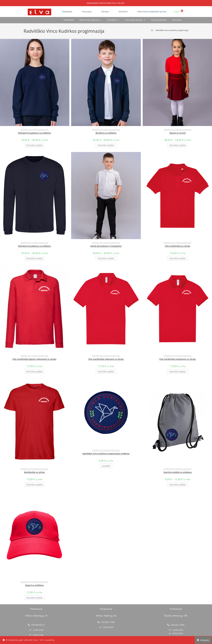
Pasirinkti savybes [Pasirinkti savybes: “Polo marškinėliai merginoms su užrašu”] (178, 371)
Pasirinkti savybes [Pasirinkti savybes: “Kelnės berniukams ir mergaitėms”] (106, 258)
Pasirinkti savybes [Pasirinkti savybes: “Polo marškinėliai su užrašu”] (178, 258)
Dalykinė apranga (159, 20)
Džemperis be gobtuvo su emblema (34, 133)
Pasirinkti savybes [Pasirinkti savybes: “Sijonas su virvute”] (178, 145)
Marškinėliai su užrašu (34, 472)
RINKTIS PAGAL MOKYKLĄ (90, 20)
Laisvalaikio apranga (135, 20)
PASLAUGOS (177, 20)
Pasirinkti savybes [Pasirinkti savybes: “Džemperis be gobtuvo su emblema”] (34, 145)
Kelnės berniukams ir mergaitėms (106, 246)
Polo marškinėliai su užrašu (178, 246)
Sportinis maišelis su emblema (178, 472)
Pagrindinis (67, 12)
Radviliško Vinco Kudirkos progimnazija (34, 129)
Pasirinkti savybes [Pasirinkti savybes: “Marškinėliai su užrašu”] (34, 484)
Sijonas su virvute (178, 133)
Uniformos (113, 20)
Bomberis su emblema (106, 133)
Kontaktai (123, 12)
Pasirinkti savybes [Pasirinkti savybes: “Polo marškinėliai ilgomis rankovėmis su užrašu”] (34, 371)
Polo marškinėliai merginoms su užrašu (178, 359)
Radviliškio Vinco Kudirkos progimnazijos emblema (106, 454)
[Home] (152, 30)
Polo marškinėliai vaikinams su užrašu (106, 359)
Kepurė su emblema (34, 585)
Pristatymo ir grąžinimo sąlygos (152, 12)
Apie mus (105, 12)
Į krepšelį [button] (106, 466)
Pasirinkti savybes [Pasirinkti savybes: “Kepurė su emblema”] (34, 598)
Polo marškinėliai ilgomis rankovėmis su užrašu (34, 359)
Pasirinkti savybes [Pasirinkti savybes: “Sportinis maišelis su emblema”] (178, 484)
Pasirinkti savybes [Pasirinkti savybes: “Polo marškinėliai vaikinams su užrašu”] (106, 371)
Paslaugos (87, 12)
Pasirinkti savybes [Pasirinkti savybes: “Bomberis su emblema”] (106, 145)
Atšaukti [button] (205, 640)
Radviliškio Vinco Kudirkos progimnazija (172, 30)
